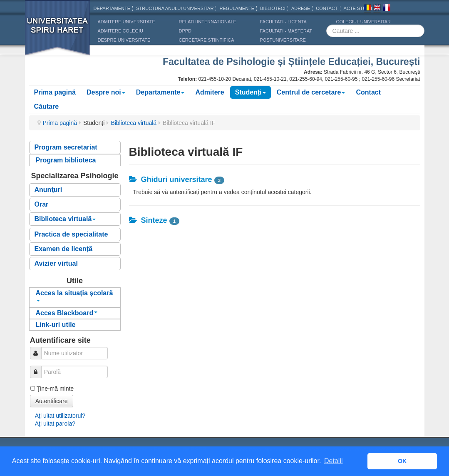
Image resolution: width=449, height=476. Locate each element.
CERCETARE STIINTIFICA (207, 40)
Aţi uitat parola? (55, 424)
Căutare (47, 106)
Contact (368, 92)
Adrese (301, 8)
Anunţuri (48, 190)
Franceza (387, 9)
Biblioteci (273, 8)
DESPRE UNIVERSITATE (124, 40)
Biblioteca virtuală (134, 123)
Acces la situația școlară (74, 295)
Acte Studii (358, 8)
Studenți (251, 92)
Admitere (210, 92)
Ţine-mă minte (55, 389)
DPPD (185, 31)
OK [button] (402, 461)
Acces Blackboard (67, 313)
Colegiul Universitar (363, 22)
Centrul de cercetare (311, 92)
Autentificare (52, 401)
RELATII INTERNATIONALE (208, 22)
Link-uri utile (56, 325)
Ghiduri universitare (171, 179)
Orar (42, 204)
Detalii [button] (333, 461)
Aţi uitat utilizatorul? (60, 416)
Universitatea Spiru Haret (58, 33)
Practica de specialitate (71, 234)
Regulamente (237, 8)
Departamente (112, 8)
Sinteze (148, 220)
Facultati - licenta (283, 22)
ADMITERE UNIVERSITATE (127, 22)
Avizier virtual (56, 263)
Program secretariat (66, 147)
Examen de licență (64, 249)
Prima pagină (55, 92)
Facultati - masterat (286, 31)
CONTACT (327, 8)
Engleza (377, 9)
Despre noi (106, 92)
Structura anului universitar (175, 8)
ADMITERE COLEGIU (120, 31)
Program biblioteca (66, 160)
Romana (367, 9)
